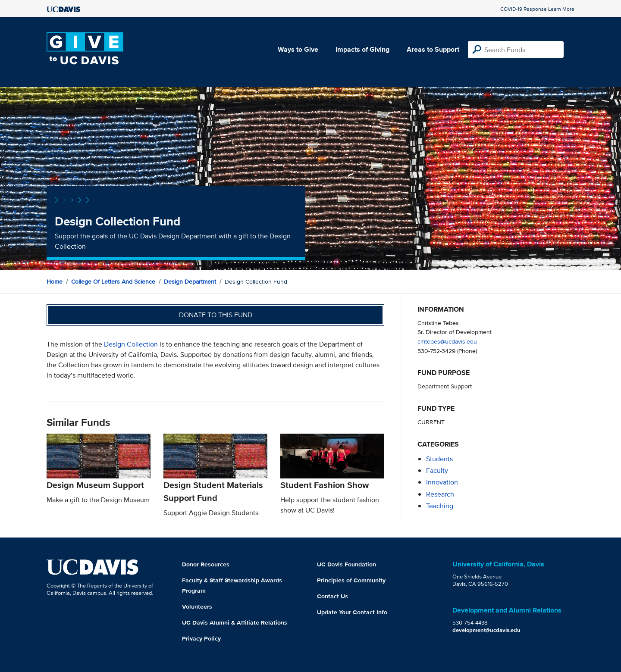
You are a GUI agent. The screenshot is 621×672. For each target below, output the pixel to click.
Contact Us (332, 596)
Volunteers (197, 606)
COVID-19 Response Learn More (537, 9)
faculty (437, 470)
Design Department (190, 281)
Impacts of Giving (362, 49)
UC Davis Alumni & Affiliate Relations (235, 622)
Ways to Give (298, 49)
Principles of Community (351, 580)
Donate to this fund (216, 315)
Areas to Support (433, 49)
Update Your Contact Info (352, 612)
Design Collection (131, 344)
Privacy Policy (201, 638)
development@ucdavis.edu (486, 630)
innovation (442, 482)
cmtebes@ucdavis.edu (447, 341)
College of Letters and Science (113, 281)
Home (55, 281)
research (440, 494)
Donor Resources (206, 564)
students (439, 459)
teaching (440, 506)
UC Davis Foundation (347, 564)
